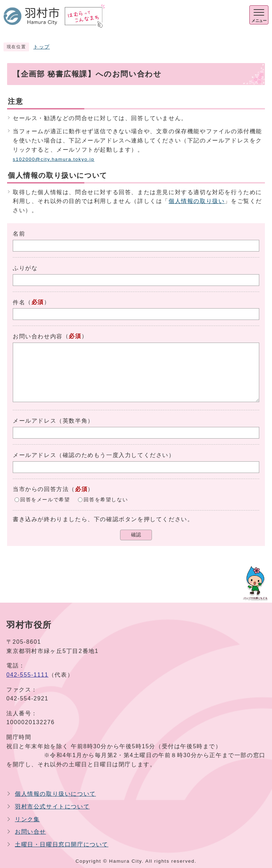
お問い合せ (30, 832)
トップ (42, 47)
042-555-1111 (27, 675)
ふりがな (25, 268)
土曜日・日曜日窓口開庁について (62, 844)
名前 (19, 234)
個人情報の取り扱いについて (55, 794)
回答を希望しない (106, 500)
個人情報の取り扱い (197, 201)
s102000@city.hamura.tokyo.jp (54, 159)
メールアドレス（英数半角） (53, 421)
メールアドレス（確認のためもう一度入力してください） (94, 455)
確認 (136, 535)
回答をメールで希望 (45, 500)
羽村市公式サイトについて (52, 807)
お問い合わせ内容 (38, 336)
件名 (19, 302)
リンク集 (27, 819)
